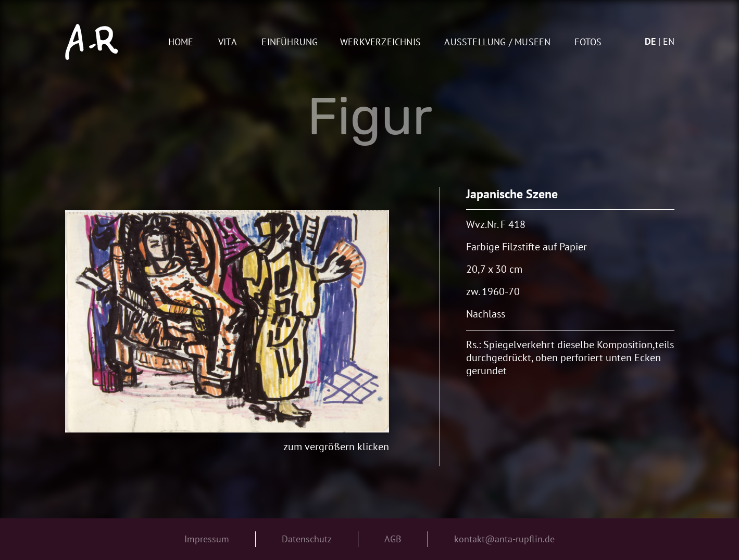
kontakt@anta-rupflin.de (504, 539)
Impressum (207, 539)
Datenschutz (307, 539)
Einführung (290, 42)
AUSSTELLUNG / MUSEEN (497, 42)
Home (181, 42)
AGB (393, 539)
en (669, 41)
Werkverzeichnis (380, 42)
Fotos (588, 42)
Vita (228, 42)
